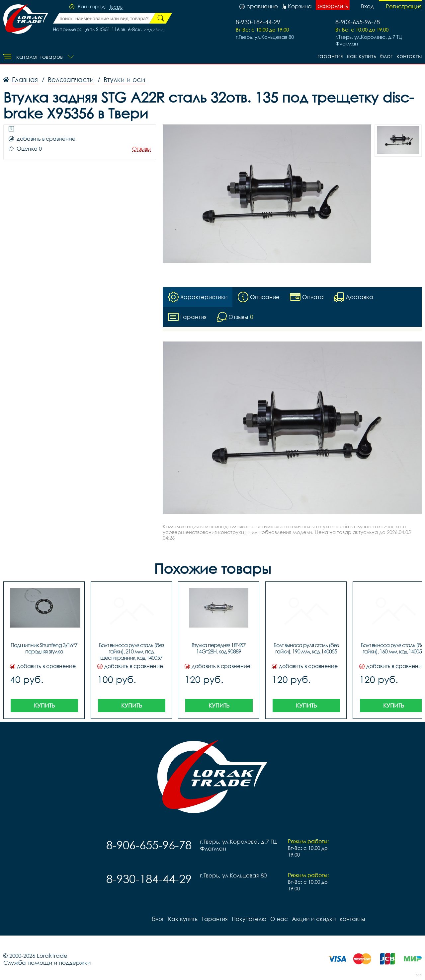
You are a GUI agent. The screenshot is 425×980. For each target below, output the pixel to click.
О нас (279, 919)
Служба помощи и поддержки (47, 963)
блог (386, 56)
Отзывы (141, 149)
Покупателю (249, 919)
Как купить (362, 56)
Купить (44, 705)
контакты (409, 56)
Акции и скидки (314, 919)
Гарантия (330, 56)
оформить (333, 6)
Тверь (116, 7)
